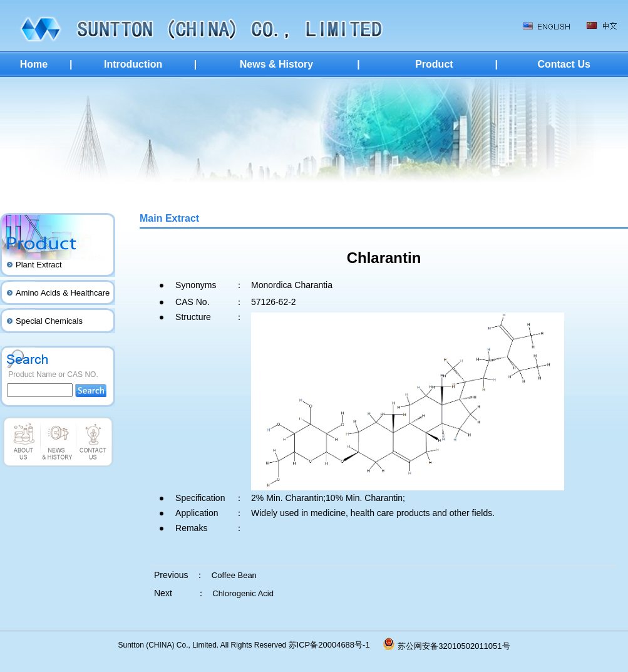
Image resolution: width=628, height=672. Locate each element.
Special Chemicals (49, 321)
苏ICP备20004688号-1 (336, 645)
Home (34, 64)
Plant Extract (39, 265)
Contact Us (564, 64)
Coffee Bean (234, 575)
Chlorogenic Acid (243, 593)
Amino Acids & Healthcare (63, 293)
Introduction (133, 64)
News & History (276, 64)
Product (434, 64)
